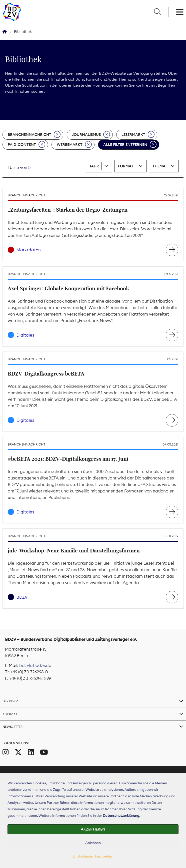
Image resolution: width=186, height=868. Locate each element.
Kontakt (10, 714)
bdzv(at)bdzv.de (35, 665)
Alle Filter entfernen (130, 145)
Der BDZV (10, 701)
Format (126, 166)
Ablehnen (93, 843)
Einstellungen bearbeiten (93, 856)
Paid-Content (26, 145)
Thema (159, 166)
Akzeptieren (93, 829)
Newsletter (12, 727)
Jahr (94, 166)
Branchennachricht (34, 135)
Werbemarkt (74, 145)
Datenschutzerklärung (121, 816)
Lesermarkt (138, 135)
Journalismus (91, 135)
